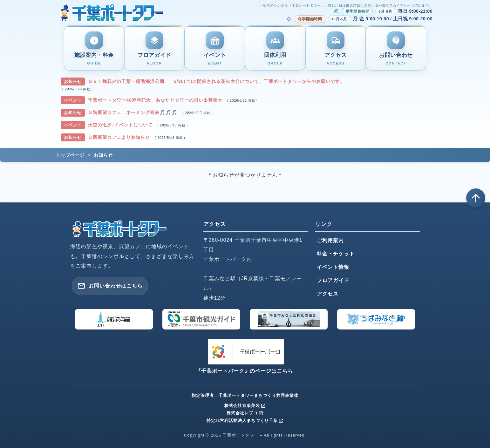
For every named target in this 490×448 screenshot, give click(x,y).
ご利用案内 (330, 240)
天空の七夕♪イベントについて (121, 125)
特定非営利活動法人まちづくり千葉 (245, 421)
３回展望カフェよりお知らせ (120, 137)
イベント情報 (333, 267)
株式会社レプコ (245, 413)
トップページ (70, 155)
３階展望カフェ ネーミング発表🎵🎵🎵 (134, 112)
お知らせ (103, 155)
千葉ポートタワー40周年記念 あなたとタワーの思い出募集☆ (156, 100)
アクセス (328, 294)
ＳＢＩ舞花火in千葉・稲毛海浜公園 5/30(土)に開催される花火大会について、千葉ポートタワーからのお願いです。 (216, 81)
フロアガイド (333, 280)
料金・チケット (336, 254)
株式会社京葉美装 (245, 406)
